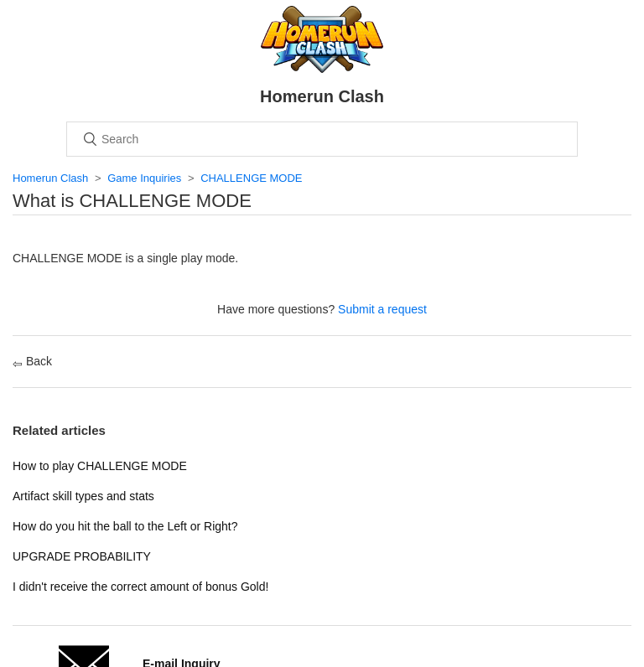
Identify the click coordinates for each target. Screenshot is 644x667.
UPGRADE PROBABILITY (82, 556)
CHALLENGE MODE (251, 178)
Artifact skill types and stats (83, 496)
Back (32, 361)
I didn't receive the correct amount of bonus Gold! (140, 587)
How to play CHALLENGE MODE (100, 466)
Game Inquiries (144, 178)
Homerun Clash (50, 178)
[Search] (322, 139)
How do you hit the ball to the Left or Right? (125, 526)
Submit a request (382, 309)
